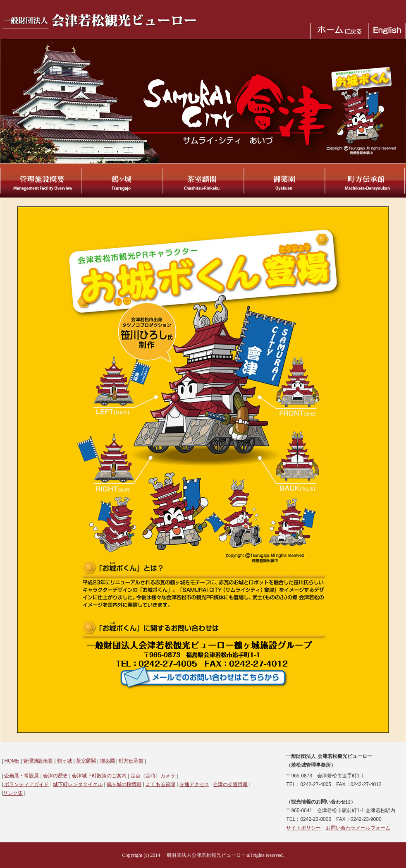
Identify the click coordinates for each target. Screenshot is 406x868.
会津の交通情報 (230, 784)
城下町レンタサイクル (78, 784)
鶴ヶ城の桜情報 (124, 784)
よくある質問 (160, 784)
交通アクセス (194, 784)
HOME (12, 761)
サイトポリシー (303, 828)
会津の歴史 (55, 776)
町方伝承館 (131, 761)
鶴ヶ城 (64, 761)
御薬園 (107, 761)
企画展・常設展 (21, 776)
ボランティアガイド (26, 784)
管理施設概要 (38, 761)
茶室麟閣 (86, 761)
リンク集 (13, 793)
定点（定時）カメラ (153, 776)
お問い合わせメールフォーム (358, 828)
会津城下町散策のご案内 (99, 776)
